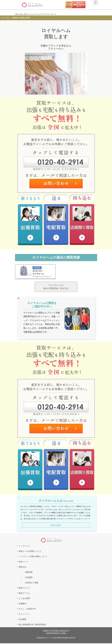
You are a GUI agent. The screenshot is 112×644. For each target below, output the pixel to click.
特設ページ (23, 562)
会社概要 (22, 620)
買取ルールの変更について (30, 552)
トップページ (24, 547)
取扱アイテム (24, 594)
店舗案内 (22, 604)
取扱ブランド (24, 589)
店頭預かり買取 (30, 583)
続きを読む (56, 526)
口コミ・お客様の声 (27, 610)
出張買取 (27, 578)
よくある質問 (24, 599)
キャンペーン (24, 615)
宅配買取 (27, 573)
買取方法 (22, 568)
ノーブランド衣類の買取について (33, 557)
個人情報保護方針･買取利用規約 (32, 625)
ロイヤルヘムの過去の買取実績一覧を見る (56, 287)
